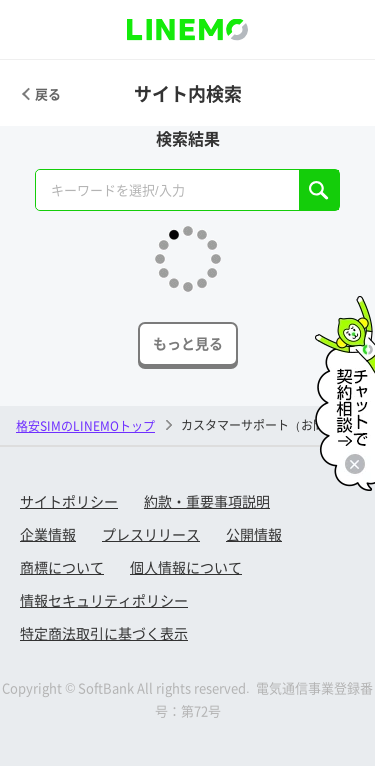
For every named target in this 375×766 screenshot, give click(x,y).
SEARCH (319, 190)
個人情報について (186, 567)
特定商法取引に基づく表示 (104, 633)
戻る (48, 93)
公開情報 (254, 534)
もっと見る (188, 343)
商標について (62, 567)
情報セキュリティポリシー (104, 600)
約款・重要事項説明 (207, 501)
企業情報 (48, 534)
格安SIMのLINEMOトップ (85, 425)
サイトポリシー (69, 501)
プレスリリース (151, 534)
